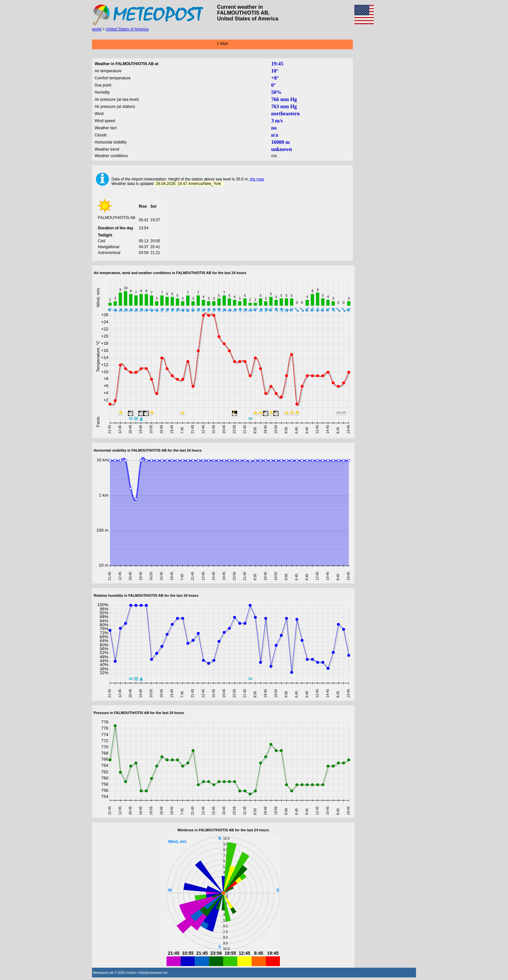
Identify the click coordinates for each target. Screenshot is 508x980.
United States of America (127, 29)
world (97, 29)
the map (257, 179)
